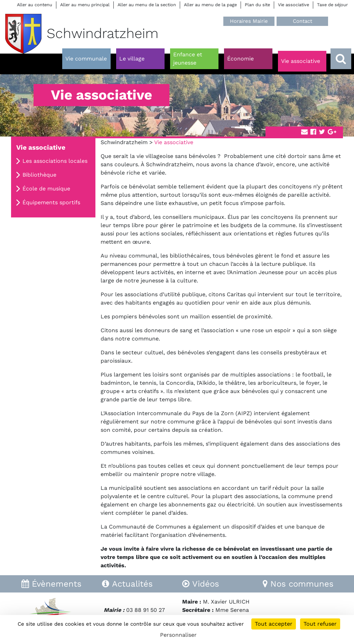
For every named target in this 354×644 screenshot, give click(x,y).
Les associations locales (55, 161)
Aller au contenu (35, 5)
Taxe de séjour (332, 5)
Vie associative (294, 5)
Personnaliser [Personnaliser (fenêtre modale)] (178, 635)
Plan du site (257, 5)
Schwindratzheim (124, 142)
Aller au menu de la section (147, 5)
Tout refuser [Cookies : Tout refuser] (320, 624)
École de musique (46, 189)
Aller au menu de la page (210, 5)
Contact (302, 21)
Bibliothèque (39, 175)
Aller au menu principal (85, 5)
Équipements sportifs (51, 202)
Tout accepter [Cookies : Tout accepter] (274, 624)
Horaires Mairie (249, 21)
